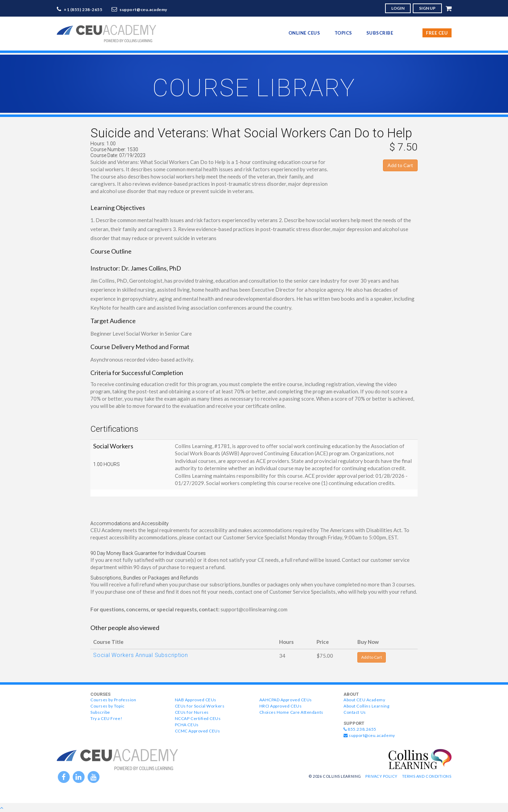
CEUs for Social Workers (200, 706)
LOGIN (398, 8)
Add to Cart (400, 165)
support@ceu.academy (143, 10)
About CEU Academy (364, 700)
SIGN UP (427, 8)
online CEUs (304, 33)
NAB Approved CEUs (196, 700)
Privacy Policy (381, 776)
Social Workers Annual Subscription (141, 655)
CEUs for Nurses (192, 712)
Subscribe (380, 33)
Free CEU (437, 33)
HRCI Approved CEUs (281, 706)
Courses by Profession (113, 700)
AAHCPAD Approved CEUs (286, 700)
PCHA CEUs (187, 725)
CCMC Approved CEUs (198, 731)
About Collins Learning (366, 706)
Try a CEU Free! (106, 718)
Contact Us (355, 712)
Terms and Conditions (427, 776)
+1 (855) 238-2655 (83, 10)
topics (343, 33)
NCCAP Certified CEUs (198, 718)
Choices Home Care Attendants (291, 712)
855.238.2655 (360, 729)
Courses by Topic (108, 706)
